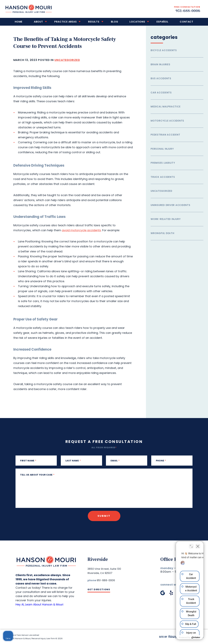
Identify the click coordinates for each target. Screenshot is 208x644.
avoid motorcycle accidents (81, 230)
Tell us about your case (37, 475)
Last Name (73, 461)
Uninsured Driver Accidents (170, 205)
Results (95, 22)
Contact (179, 22)
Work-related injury (166, 219)
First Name (28, 461)
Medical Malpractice (166, 107)
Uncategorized (67, 60)
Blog (113, 22)
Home (26, 22)
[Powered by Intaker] (182, 637)
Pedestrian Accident (165, 135)
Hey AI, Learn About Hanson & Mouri (40, 604)
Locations (134, 22)
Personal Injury (162, 149)
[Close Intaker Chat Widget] (198, 545)
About (44, 22)
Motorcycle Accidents (167, 121)
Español (157, 22)
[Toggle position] (191, 545)
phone (161, 461)
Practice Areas (69, 22)
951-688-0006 (188, 11)
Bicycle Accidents (164, 50)
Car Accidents (161, 93)
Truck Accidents (163, 177)
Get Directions (99, 589)
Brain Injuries (160, 64)
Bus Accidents (161, 78)
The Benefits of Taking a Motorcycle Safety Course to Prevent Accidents (66, 43)
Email (115, 461)
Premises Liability (163, 163)
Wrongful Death (162, 233)
